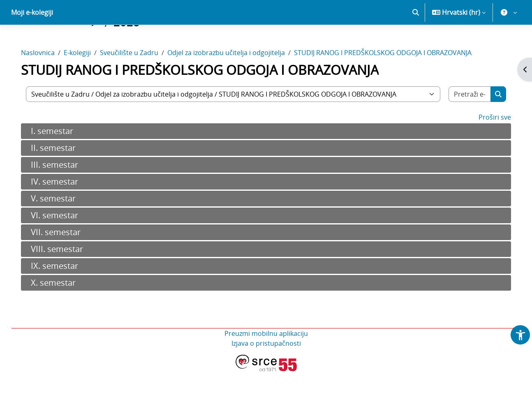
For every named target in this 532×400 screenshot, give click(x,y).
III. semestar (63, 193)
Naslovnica (46, 81)
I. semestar (60, 160)
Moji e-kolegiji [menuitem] (32, 41)
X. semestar (61, 311)
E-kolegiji (86, 81)
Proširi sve (487, 146)
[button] (416, 41)
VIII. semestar (65, 278)
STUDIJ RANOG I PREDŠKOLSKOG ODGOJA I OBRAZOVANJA (391, 81)
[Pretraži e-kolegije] (463, 123)
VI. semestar (63, 244)
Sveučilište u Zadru (137, 81)
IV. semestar (63, 210)
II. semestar (61, 177)
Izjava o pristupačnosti (266, 372)
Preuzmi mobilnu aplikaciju (266, 362)
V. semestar (61, 227)
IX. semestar (63, 295)
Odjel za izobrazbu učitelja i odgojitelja (234, 81)
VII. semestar (64, 261)
